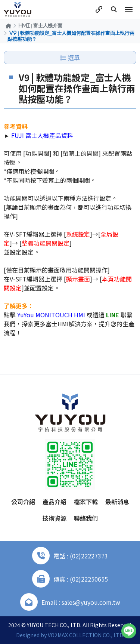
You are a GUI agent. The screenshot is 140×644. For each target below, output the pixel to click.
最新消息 (117, 502)
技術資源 (55, 518)
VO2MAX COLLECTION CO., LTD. (86, 635)
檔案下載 (86, 502)
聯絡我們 (86, 518)
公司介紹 (23, 502)
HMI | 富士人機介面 (41, 25)
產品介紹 (55, 502)
